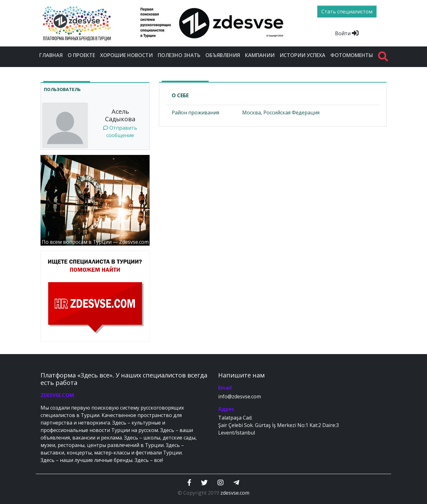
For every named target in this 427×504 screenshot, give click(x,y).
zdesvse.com (235, 493)
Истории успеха (302, 55)
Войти (347, 33)
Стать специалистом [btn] (347, 12)
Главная (51, 55)
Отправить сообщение (120, 132)
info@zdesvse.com (240, 396)
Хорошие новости (126, 55)
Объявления (223, 55)
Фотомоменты (352, 55)
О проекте (81, 55)
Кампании (260, 55)
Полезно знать (179, 55)
